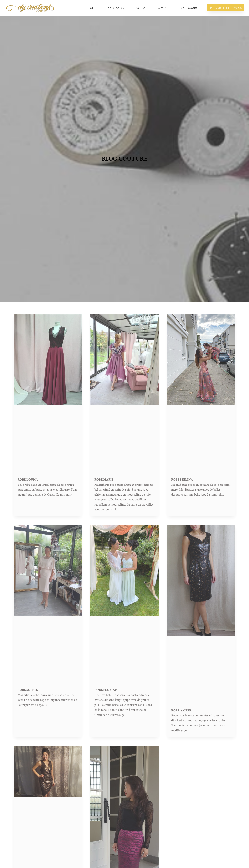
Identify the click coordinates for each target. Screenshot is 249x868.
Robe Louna (28, 480)
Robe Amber (181, 711)
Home (92, 8)
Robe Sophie (28, 690)
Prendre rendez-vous (226, 8)
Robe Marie (104, 480)
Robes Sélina (182, 480)
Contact (164, 8)
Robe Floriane (107, 690)
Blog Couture (190, 8)
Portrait (141, 8)
